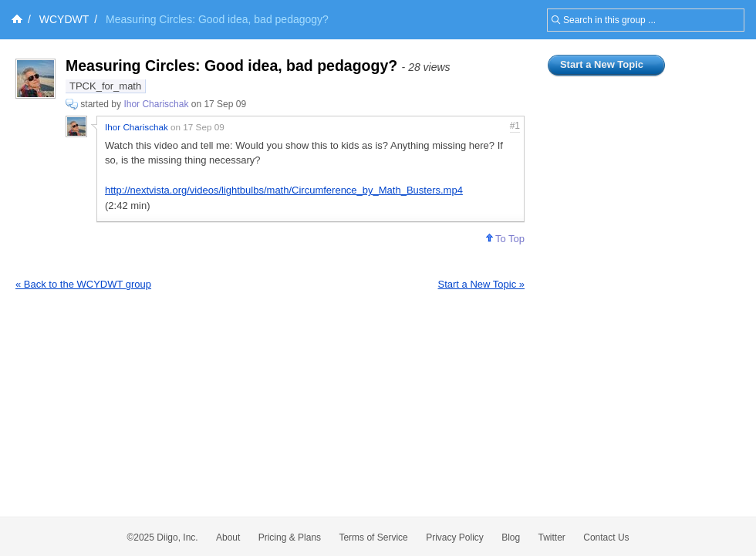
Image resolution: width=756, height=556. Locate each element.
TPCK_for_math (105, 86)
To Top (505, 239)
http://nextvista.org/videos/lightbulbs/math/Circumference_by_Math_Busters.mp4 (284, 190)
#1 (515, 126)
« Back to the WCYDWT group (83, 284)
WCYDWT (64, 19)
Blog (511, 537)
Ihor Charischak (156, 104)
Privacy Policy (455, 537)
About (228, 537)
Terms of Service (373, 537)
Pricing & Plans (290, 537)
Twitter (552, 537)
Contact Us (606, 537)
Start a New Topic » (481, 284)
